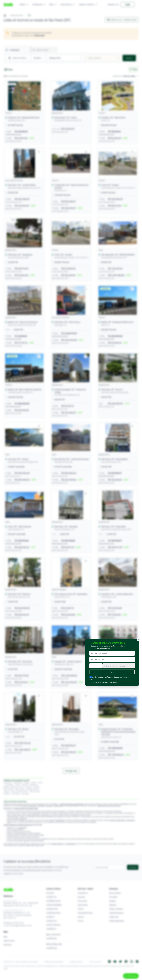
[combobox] (119, 666)
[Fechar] (139, 639)
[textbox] (119, 666)
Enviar (112, 672)
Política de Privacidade (110, 682)
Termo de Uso (95, 682)
